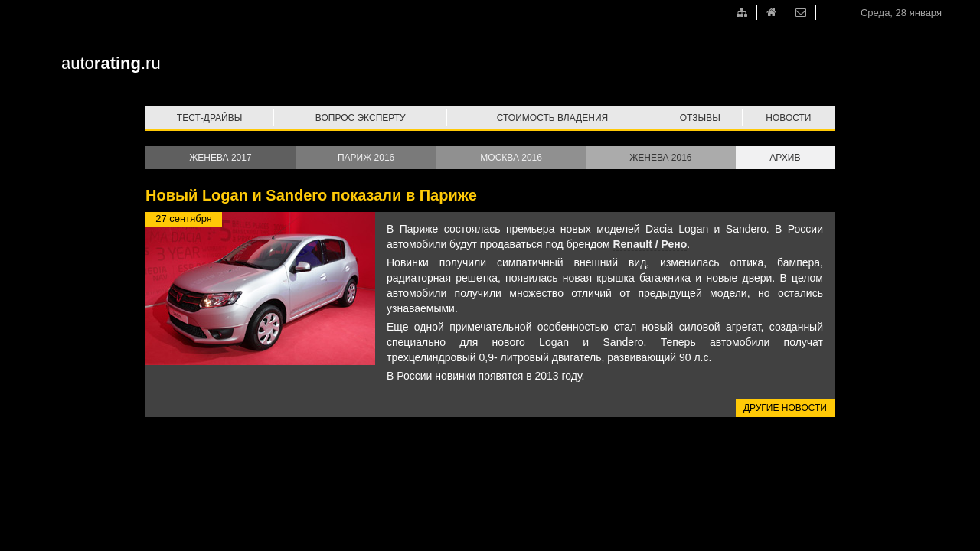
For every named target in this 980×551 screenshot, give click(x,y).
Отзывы (700, 118)
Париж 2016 (366, 158)
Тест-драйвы (210, 118)
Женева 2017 (220, 158)
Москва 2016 (511, 158)
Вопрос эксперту (361, 118)
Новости (788, 118)
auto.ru (111, 63)
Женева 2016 (660, 158)
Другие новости (785, 408)
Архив (785, 158)
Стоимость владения (552, 118)
